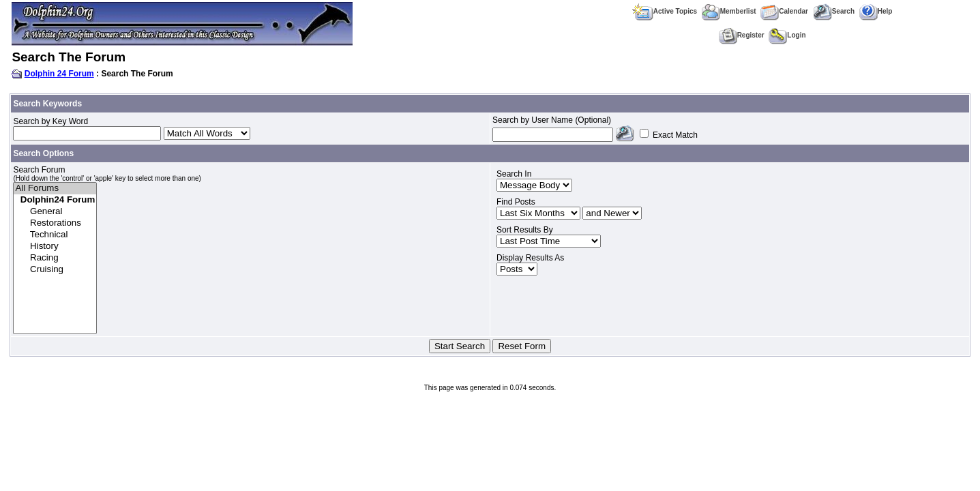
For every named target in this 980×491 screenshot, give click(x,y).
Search (834, 11)
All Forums (55, 189)
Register (742, 35)
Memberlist (729, 11)
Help (876, 11)
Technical (55, 235)
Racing (55, 258)
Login (787, 35)
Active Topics (665, 11)
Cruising (55, 270)
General (55, 212)
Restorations (55, 223)
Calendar (784, 11)
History (55, 247)
